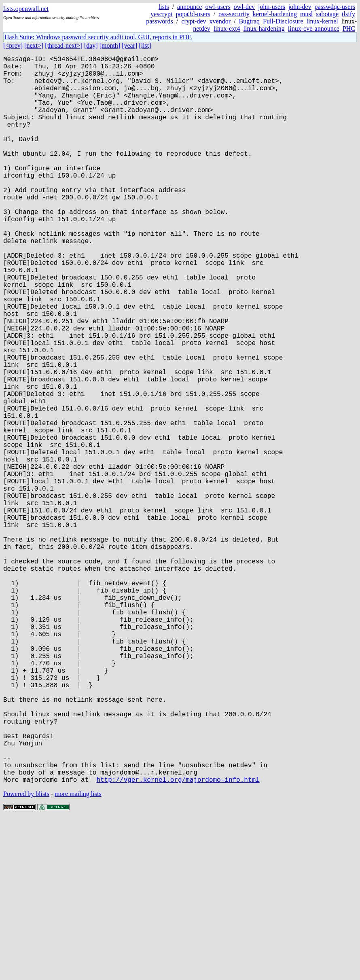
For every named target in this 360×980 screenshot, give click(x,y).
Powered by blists (26, 956)
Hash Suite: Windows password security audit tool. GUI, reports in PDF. (98, 37)
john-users (272, 7)
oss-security (234, 14)
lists (164, 7)
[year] (129, 46)
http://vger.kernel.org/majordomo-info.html (178, 941)
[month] (110, 46)
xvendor (220, 21)
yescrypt (161, 14)
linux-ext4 (227, 29)
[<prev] (13, 46)
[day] (91, 46)
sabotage (327, 14)
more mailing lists (78, 956)
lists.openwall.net (26, 9)
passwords (160, 21)
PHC (349, 29)
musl (306, 14)
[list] (145, 46)
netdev (202, 29)
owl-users (218, 7)
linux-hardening (264, 29)
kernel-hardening (275, 14)
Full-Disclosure (283, 21)
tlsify (348, 14)
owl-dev (244, 7)
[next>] (34, 46)
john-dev (300, 7)
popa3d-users (193, 14)
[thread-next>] (64, 46)
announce (190, 7)
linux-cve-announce (314, 29)
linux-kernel (322, 21)
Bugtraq (249, 21)
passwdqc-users (335, 7)
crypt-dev (194, 21)
